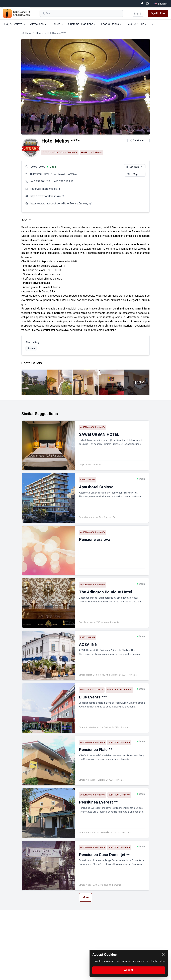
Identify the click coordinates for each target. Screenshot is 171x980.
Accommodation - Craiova (60, 153)
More (86, 897)
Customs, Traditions (82, 24)
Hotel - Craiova (92, 153)
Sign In (138, 14)
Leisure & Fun (137, 24)
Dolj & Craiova (15, 24)
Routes (57, 24)
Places (39, 33)
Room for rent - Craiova (92, 690)
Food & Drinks (111, 24)
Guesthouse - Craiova (119, 742)
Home (29, 33)
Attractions (38, 24)
